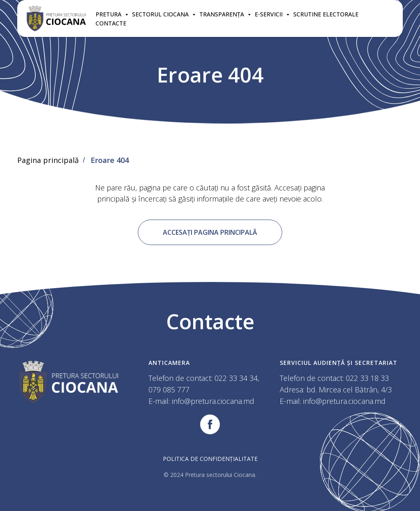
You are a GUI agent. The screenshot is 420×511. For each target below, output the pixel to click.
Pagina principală (48, 160)
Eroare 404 (110, 160)
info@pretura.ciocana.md (213, 401)
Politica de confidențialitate (210, 459)
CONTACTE (111, 23)
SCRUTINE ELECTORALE (326, 14)
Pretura (109, 14)
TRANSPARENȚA (223, 14)
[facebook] (210, 424)
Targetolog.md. (252, 482)
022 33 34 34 (236, 378)
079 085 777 (169, 390)
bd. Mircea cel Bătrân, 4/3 (349, 390)
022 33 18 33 (367, 378)
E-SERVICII (269, 14)
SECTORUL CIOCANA (161, 14)
